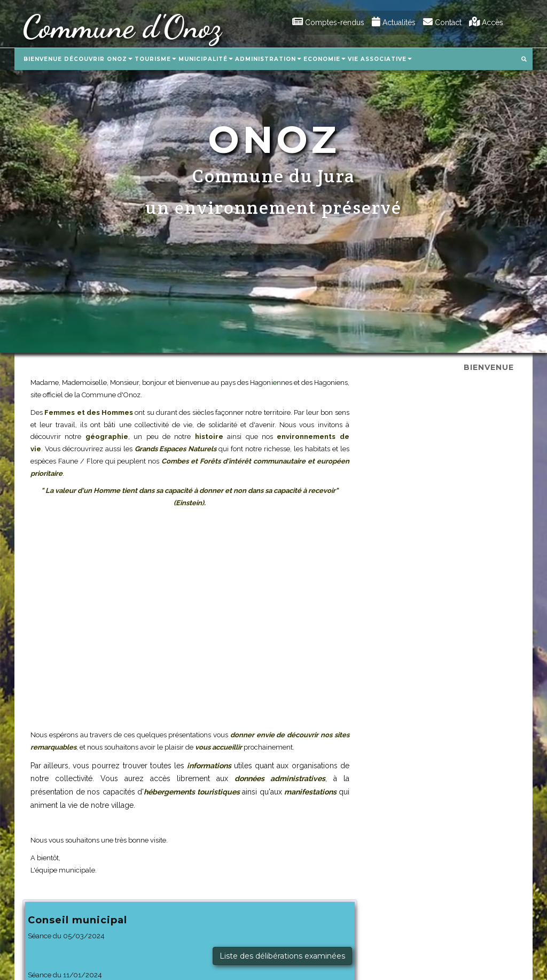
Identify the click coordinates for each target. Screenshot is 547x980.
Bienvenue (43, 59)
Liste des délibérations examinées (450, 434)
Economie (325, 59)
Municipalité (206, 59)
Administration (268, 59)
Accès (486, 22)
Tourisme (155, 59)
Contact (442, 22)
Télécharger (490, 586)
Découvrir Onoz (98, 59)
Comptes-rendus (328, 22)
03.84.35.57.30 (50, 951)
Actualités (394, 22)
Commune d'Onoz (122, 27)
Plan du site (430, 908)
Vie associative (380, 59)
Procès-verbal (487, 472)
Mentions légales (481, 908)
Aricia (420, 950)
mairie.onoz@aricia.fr (60, 963)
